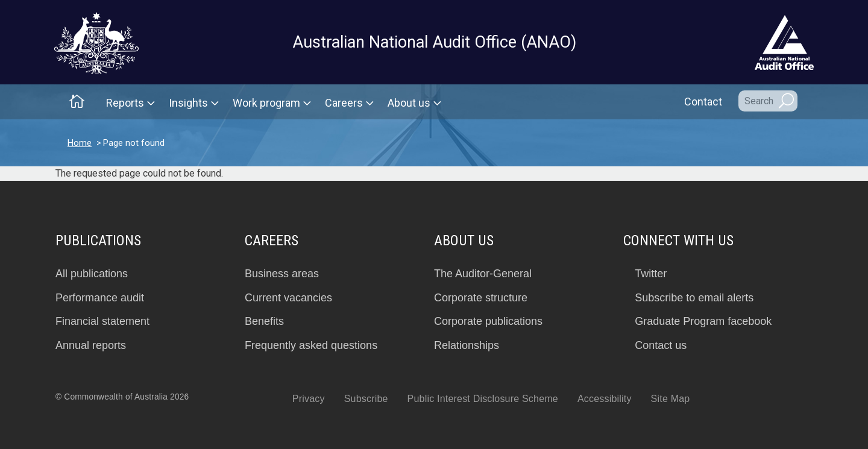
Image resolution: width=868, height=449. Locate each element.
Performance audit (100, 298)
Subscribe (366, 399)
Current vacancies (288, 298)
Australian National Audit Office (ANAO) (434, 42)
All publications (92, 274)
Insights (188, 103)
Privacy (309, 399)
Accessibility (605, 399)
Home (80, 143)
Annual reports (91, 345)
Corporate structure (481, 298)
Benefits (264, 321)
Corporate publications (488, 321)
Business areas (282, 274)
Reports (125, 103)
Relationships (467, 345)
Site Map (671, 399)
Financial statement (102, 321)
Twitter (651, 274)
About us (409, 103)
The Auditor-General (483, 274)
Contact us (661, 345)
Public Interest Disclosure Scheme (483, 399)
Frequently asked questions (311, 345)
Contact (703, 102)
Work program (266, 103)
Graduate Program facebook (703, 321)
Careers (344, 103)
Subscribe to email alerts (694, 298)
